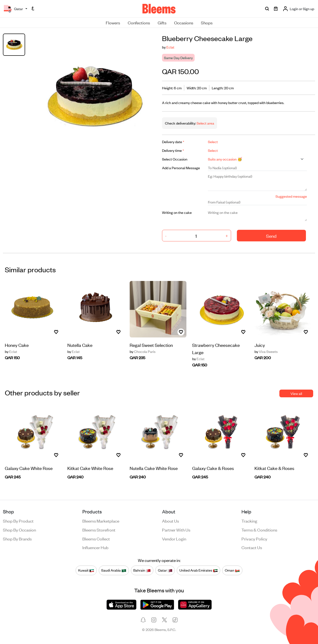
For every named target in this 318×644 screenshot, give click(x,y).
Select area (205, 123)
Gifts (162, 22)
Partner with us (176, 530)
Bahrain (142, 570)
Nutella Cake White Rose (154, 468)
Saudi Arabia (114, 570)
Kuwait (86, 570)
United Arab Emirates (199, 570)
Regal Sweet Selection (151, 345)
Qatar (165, 570)
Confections (139, 22)
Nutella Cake (80, 345)
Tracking (249, 521)
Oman (232, 570)
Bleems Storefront (99, 530)
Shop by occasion (19, 530)
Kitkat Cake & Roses (274, 468)
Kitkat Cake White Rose (90, 468)
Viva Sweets (266, 351)
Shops (207, 22)
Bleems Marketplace (101, 521)
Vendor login (174, 539)
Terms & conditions (259, 530)
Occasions (184, 22)
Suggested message (291, 196)
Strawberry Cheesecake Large (216, 348)
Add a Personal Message (181, 168)
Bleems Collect (96, 539)
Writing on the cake (177, 212)
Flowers (113, 22)
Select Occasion (175, 159)
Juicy (260, 345)
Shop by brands (17, 539)
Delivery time (173, 150)
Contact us (252, 547)
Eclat (170, 47)
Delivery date (173, 142)
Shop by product (18, 521)
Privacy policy (254, 539)
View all (296, 393)
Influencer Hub (95, 547)
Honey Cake (17, 345)
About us (170, 521)
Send (271, 236)
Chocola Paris (143, 351)
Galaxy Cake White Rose (29, 468)
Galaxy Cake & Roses (213, 468)
